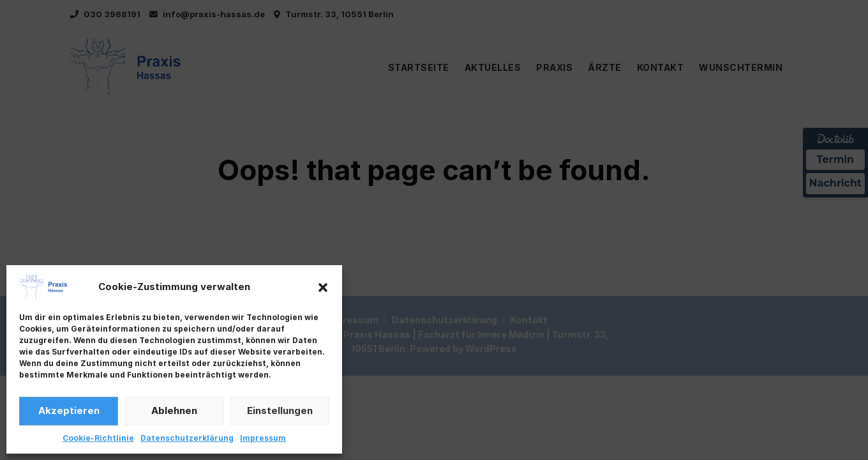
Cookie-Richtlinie (98, 438)
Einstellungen (280, 410)
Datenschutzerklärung (187, 438)
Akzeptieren (69, 410)
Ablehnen (174, 410)
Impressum (263, 438)
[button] (323, 287)
